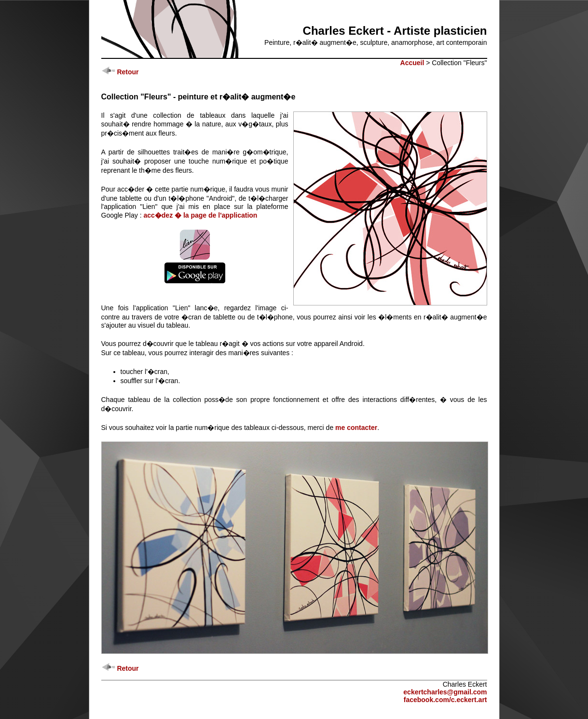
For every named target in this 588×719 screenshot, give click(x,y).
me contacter (356, 428)
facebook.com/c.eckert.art (445, 700)
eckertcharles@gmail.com (445, 692)
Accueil (412, 63)
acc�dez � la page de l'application (200, 215)
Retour (120, 72)
